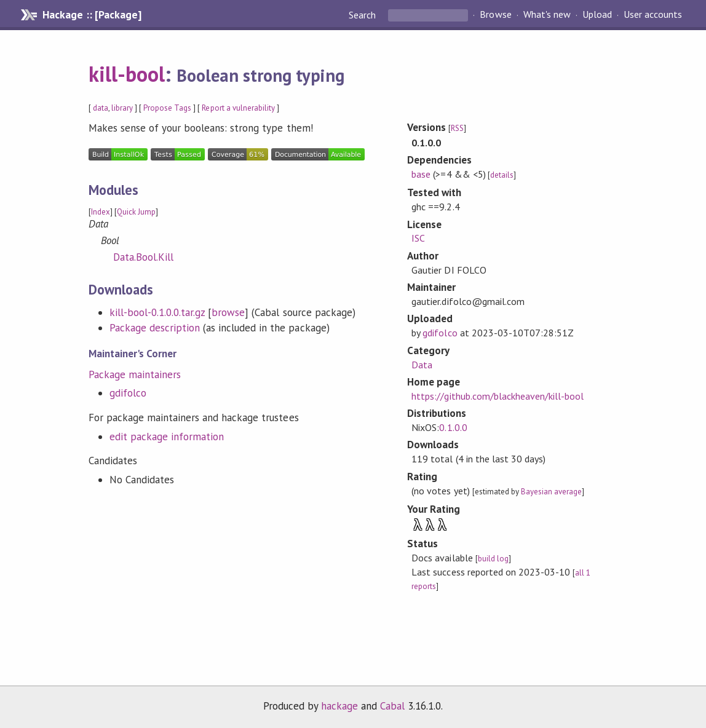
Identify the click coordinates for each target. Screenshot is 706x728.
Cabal (392, 706)
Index (101, 212)
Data (422, 365)
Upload (597, 15)
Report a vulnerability (238, 108)
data (101, 108)
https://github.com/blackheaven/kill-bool (498, 396)
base (421, 174)
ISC (418, 238)
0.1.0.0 (453, 427)
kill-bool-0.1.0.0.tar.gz (157, 312)
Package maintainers (135, 374)
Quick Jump (136, 212)
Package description (155, 328)
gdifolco (128, 393)
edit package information (167, 437)
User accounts (653, 15)
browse (228, 312)
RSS (457, 128)
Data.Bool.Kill (143, 257)
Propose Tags (167, 108)
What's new (547, 15)
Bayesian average (551, 492)
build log (493, 559)
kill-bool (127, 74)
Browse (495, 15)
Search (363, 15)
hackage (339, 706)
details (502, 175)
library (122, 108)
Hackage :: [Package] (92, 15)
